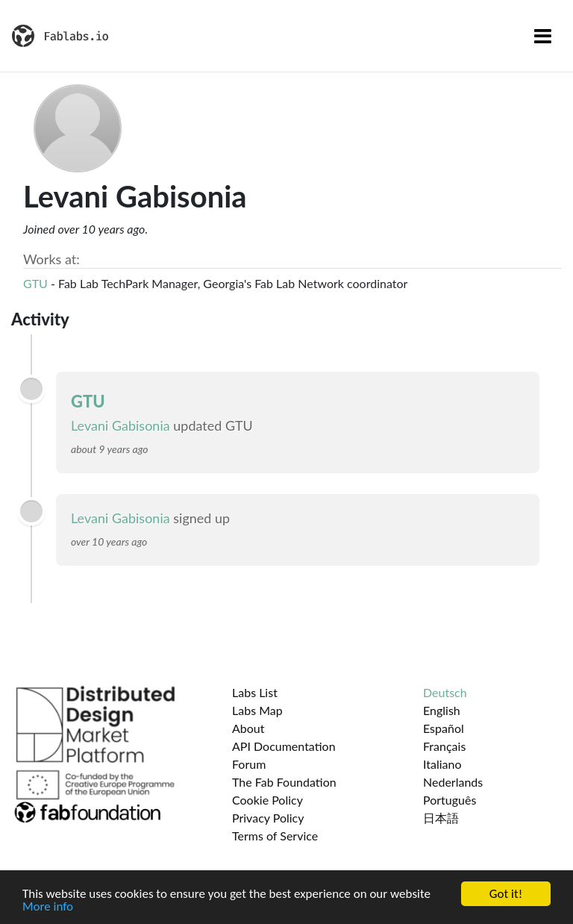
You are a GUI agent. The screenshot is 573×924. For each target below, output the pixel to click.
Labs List (255, 692)
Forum (249, 764)
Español (444, 728)
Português (450, 800)
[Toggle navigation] (543, 36)
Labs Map (257, 710)
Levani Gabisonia (120, 425)
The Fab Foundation (284, 782)
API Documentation (284, 746)
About (248, 728)
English (442, 710)
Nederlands (453, 782)
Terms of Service (275, 836)
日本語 (441, 818)
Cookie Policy (267, 800)
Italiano (442, 764)
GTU (35, 283)
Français (444, 746)
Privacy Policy (268, 818)
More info (48, 907)
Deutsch (445, 692)
